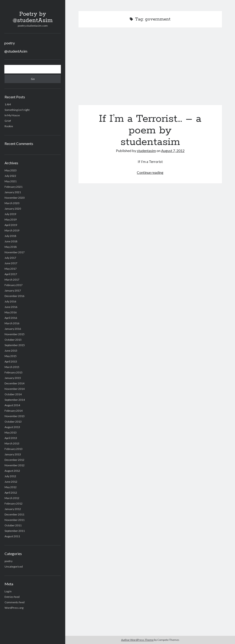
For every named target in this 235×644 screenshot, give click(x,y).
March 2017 (12, 280)
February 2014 (14, 411)
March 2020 (12, 203)
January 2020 (13, 209)
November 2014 (15, 389)
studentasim (146, 151)
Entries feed (12, 597)
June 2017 (11, 263)
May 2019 (11, 219)
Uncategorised (14, 567)
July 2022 (10, 176)
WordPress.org (14, 608)
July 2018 (10, 236)
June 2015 (11, 351)
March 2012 (12, 498)
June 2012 (11, 482)
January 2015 (13, 378)
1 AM (8, 104)
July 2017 (10, 258)
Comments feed (15, 602)
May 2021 (11, 181)
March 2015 (12, 367)
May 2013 (11, 432)
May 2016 (11, 312)
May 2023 (11, 170)
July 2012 (10, 476)
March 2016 (12, 323)
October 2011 (13, 525)
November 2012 (15, 465)
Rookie (9, 126)
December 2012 (14, 460)
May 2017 (11, 269)
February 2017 (14, 285)
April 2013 (11, 438)
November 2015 (15, 334)
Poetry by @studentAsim (33, 17)
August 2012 (12, 471)
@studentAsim (16, 51)
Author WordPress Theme (137, 640)
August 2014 (12, 405)
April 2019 (11, 225)
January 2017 (13, 290)
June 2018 (11, 241)
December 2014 (14, 383)
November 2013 (15, 416)
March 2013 (12, 443)
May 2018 (11, 247)
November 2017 (15, 252)
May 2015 (11, 356)
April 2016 (11, 318)
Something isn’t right (17, 110)
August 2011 (12, 536)
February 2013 (14, 449)
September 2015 (15, 345)
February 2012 (14, 503)
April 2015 (11, 361)
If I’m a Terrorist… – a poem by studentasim (150, 69)
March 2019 (12, 230)
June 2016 (11, 307)
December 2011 (14, 514)
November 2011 (15, 520)
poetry (10, 43)
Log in (8, 591)
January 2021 (13, 192)
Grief (8, 121)
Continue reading (150, 172)
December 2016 (14, 296)
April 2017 (11, 274)
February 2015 (14, 372)
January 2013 (13, 454)
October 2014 (13, 394)
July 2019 (10, 214)
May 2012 (11, 487)
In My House (12, 115)
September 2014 (15, 400)
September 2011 (15, 531)
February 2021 (14, 187)
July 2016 (10, 301)
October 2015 (13, 340)
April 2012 (11, 493)
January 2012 (13, 509)
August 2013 (12, 427)
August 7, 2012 (173, 151)
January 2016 (13, 329)
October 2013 (13, 422)
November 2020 (15, 198)
